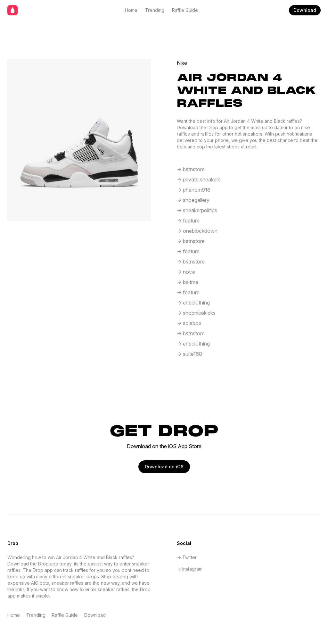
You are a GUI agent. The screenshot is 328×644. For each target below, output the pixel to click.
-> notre (186, 272)
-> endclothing (193, 303)
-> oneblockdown (197, 231)
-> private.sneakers (199, 180)
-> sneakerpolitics (197, 210)
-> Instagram (190, 569)
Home (131, 10)
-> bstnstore (191, 169)
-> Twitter (187, 557)
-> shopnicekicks (196, 313)
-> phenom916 (194, 190)
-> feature (188, 221)
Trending (155, 10)
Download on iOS (164, 467)
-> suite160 (189, 354)
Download (305, 10)
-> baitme (188, 282)
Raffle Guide (185, 10)
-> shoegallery (193, 200)
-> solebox (189, 323)
